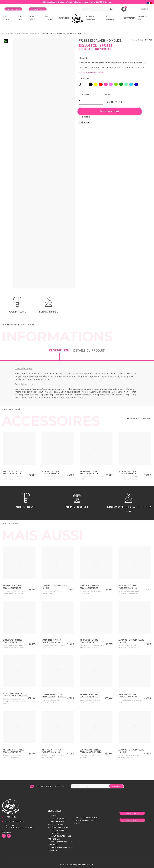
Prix (108, 95)
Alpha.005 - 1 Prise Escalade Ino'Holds (131, 751)
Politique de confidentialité (87, 818)
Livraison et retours (85, 821)
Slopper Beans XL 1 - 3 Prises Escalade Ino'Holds (15, 695)
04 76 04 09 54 (10, 817)
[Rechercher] (98, 9)
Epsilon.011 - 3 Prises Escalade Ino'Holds (13, 641)
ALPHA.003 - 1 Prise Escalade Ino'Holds (54, 587)
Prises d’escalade (58, 819)
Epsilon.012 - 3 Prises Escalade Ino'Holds (51, 641)
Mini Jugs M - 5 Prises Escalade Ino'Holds (13, 472)
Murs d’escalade (57, 822)
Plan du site (55, 833)
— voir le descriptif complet (92, 72)
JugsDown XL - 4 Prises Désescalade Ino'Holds (91, 751)
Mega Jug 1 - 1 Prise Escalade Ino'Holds (51, 472)
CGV (78, 824)
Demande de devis (13, 9)
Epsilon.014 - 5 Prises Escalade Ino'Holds (90, 587)
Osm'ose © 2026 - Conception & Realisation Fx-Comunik (77, 865)
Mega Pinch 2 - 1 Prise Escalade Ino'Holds (13, 587)
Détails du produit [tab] (89, 350)
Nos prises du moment (59, 827)
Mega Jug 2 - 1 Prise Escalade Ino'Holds (89, 472)
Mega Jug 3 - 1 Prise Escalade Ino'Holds (128, 472)
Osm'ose (54, 816)
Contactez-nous (38, 9)
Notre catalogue (57, 830)
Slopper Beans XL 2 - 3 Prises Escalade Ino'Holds (54, 696)
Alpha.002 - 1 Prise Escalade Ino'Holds (131, 641)
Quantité (84, 95)
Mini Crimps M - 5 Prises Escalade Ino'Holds (13, 751)
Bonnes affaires (57, 824)
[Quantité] (91, 102)
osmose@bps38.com (14, 821)
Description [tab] (59, 350)
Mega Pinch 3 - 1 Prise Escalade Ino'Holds (90, 696)
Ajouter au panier (110, 111)
